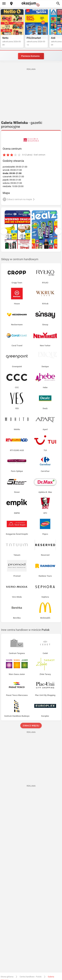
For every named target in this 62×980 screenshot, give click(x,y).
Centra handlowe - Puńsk (31, 977)
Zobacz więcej (31, 726)
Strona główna (7, 977)
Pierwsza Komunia (30, 56)
